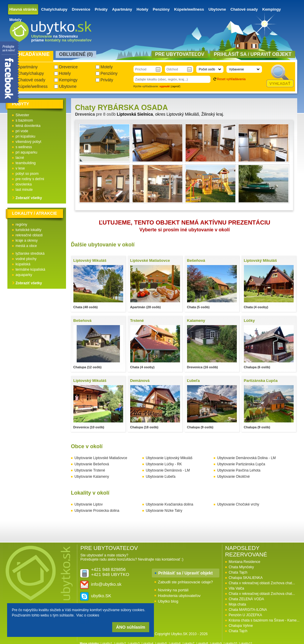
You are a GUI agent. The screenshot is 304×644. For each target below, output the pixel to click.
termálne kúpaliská (30, 269)
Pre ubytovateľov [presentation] (180, 54)
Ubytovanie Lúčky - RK (164, 464)
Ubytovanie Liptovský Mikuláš (169, 458)
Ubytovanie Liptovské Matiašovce (101, 458)
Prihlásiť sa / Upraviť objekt (186, 573)
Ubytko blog (168, 601)
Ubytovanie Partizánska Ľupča (241, 464)
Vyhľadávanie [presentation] (31, 54)
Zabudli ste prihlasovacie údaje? (186, 582)
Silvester (22, 115)
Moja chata (238, 604)
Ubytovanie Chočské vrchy (238, 504)
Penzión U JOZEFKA (246, 615)
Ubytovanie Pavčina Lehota (239, 470)
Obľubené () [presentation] (76, 54)
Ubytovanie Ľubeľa (161, 477)
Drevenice (81, 9)
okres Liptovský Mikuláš (177, 114)
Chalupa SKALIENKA (246, 578)
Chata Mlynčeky (241, 567)
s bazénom (24, 120)
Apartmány (122, 9)
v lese (20, 168)
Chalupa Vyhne (241, 626)
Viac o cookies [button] (88, 615)
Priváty (101, 9)
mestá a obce (26, 246)
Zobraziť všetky (29, 198)
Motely (16, 20)
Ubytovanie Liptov (89, 504)
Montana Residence (245, 562)
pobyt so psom (27, 174)
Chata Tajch (238, 572)
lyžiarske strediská (30, 254)
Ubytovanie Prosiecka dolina (97, 511)
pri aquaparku (26, 152)
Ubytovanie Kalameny (92, 477)
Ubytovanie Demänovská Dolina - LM (247, 458)
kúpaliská (23, 264)
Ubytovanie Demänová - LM (168, 470)
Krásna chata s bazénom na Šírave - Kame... (264, 620)
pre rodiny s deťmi (30, 179)
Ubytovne (217, 9)
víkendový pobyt (29, 142)
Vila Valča (237, 588)
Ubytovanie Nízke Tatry (164, 511)
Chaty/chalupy (54, 9)
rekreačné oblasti (29, 235)
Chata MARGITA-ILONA (248, 610)
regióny (21, 225)
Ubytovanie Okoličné (234, 477)
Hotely (142, 9)
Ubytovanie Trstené (90, 470)
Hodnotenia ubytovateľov (179, 596)
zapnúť (176, 86)
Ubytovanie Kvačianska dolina (170, 504)
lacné (20, 158)
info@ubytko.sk (106, 584)
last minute (24, 190)
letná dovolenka (28, 126)
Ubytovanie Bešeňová (92, 464)
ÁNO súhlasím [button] (131, 627)
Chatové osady (244, 9)
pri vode (22, 131)
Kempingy (272, 9)
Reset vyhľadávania (231, 79)
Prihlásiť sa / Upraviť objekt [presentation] (252, 54)
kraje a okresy (27, 241)
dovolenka (24, 184)
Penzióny (161, 9)
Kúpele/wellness (189, 9)
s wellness (24, 147)
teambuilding (26, 163)
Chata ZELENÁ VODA (246, 599)
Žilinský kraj (212, 114)
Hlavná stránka (23, 9)
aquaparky (24, 275)
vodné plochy (26, 259)
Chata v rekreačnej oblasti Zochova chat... (262, 583)
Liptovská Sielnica (135, 114)
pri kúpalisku (26, 136)
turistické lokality (29, 230)
